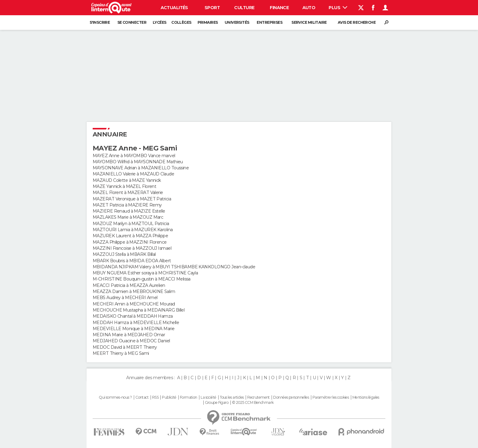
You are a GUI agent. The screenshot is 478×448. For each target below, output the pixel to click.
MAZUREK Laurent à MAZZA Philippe (130, 236)
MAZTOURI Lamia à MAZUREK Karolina (133, 230)
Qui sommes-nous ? (115, 397)
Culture (244, 8)
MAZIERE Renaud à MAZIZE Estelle (129, 211)
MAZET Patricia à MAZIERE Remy (127, 205)
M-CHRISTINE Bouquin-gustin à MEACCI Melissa (142, 279)
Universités (237, 22)
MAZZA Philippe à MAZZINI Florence (130, 242)
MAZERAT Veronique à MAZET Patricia (132, 199)
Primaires (208, 22)
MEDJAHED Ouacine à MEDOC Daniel (131, 341)
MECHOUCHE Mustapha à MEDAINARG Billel (139, 310)
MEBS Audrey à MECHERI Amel (125, 298)
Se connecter (132, 22)
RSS (155, 397)
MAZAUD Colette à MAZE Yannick (127, 180)
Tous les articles (232, 397)
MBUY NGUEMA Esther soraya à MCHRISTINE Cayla (145, 273)
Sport (212, 8)
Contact (142, 397)
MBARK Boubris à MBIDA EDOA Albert (132, 261)
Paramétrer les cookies (331, 397)
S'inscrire (100, 22)
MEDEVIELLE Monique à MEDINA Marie (134, 329)
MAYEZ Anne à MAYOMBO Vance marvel (134, 156)
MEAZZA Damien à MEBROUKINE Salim (134, 291)
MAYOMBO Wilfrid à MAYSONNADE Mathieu (138, 162)
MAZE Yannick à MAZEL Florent (124, 186)
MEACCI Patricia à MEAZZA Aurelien (129, 285)
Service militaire (309, 22)
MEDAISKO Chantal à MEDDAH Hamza (133, 316)
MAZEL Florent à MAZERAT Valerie (128, 192)
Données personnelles (291, 397)
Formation (189, 397)
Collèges (181, 22)
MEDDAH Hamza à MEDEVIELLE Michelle (136, 323)
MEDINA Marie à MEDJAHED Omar (129, 335)
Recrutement (259, 397)
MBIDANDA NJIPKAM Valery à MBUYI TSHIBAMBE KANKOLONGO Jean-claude (174, 267)
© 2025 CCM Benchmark (253, 403)
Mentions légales (366, 397)
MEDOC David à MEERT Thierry (125, 347)
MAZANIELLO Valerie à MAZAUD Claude (133, 174)
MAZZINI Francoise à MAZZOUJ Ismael (132, 248)
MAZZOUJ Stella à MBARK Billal (124, 254)
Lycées (160, 22)
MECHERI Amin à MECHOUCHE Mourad (134, 304)
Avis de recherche (357, 22)
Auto (309, 8)
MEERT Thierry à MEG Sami (121, 353)
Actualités (174, 8)
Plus (338, 8)
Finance (279, 8)
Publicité (169, 397)
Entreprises (269, 22)
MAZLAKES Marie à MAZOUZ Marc (128, 217)
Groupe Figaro (217, 403)
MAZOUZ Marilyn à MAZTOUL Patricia (131, 224)
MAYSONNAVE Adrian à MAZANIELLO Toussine (141, 168)
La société (208, 397)
